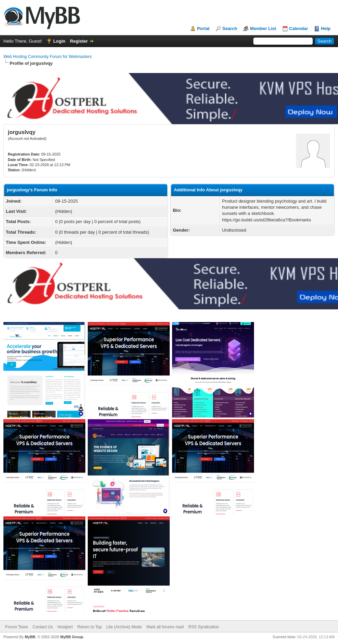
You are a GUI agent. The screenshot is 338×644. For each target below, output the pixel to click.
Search (230, 28)
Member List (263, 28)
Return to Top (89, 627)
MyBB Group (72, 637)
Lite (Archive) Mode (124, 627)
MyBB (30, 637)
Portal (203, 28)
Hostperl (65, 627)
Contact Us (43, 627)
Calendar (299, 28)
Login (59, 41)
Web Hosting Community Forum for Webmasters (47, 57)
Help (326, 28)
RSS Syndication (204, 627)
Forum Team (17, 627)
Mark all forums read (165, 627)
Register (79, 41)
